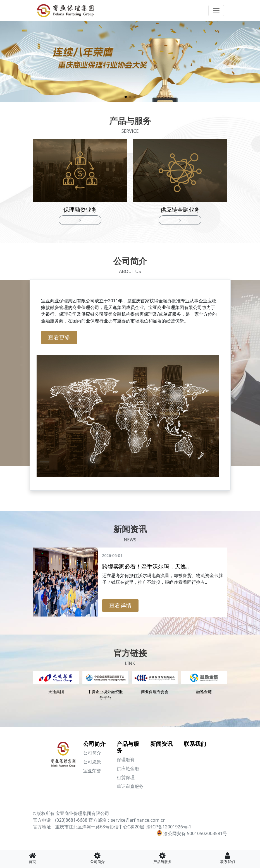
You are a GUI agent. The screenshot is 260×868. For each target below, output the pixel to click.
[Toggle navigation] (216, 11)
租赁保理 (126, 777)
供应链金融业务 (180, 210)
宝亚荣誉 (92, 771)
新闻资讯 (161, 744)
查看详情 (120, 605)
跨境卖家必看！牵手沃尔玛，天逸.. (146, 566)
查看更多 (59, 337)
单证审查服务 (130, 786)
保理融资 (126, 759)
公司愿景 (92, 762)
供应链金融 (128, 768)
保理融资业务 (80, 210)
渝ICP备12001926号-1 (169, 827)
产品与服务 (128, 747)
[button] (126, 97)
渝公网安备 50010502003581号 (195, 833)
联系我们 (195, 744)
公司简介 (94, 744)
